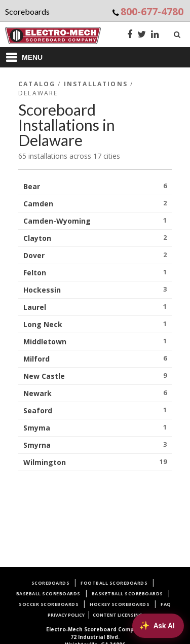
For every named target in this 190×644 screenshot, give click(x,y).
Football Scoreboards (114, 583)
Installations (96, 84)
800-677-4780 (152, 11)
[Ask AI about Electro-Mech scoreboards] (158, 626)
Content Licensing (118, 615)
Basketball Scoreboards (127, 594)
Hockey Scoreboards (120, 604)
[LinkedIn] (155, 35)
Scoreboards (51, 583)
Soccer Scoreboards (49, 604)
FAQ (166, 604)
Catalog (37, 84)
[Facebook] (130, 35)
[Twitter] (142, 35)
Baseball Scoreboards (48, 594)
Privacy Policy (66, 615)
